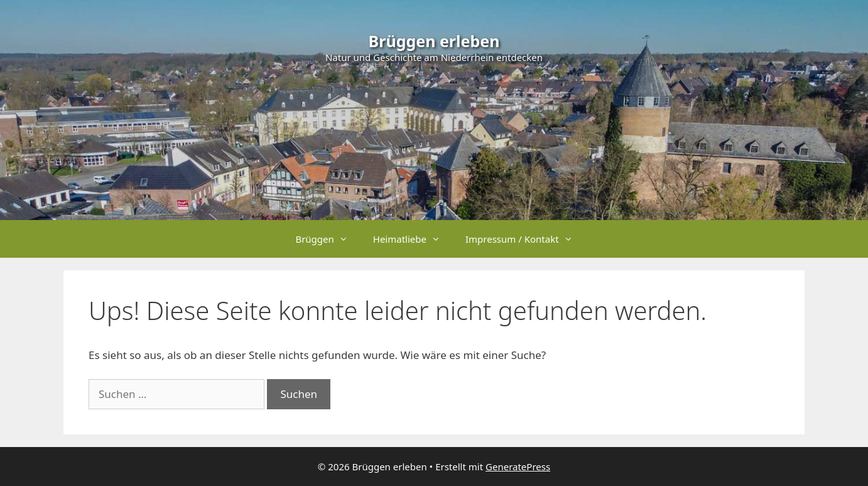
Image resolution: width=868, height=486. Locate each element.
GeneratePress (518, 467)
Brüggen (328, 239)
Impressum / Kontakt (525, 239)
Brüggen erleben (434, 41)
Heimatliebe (413, 239)
